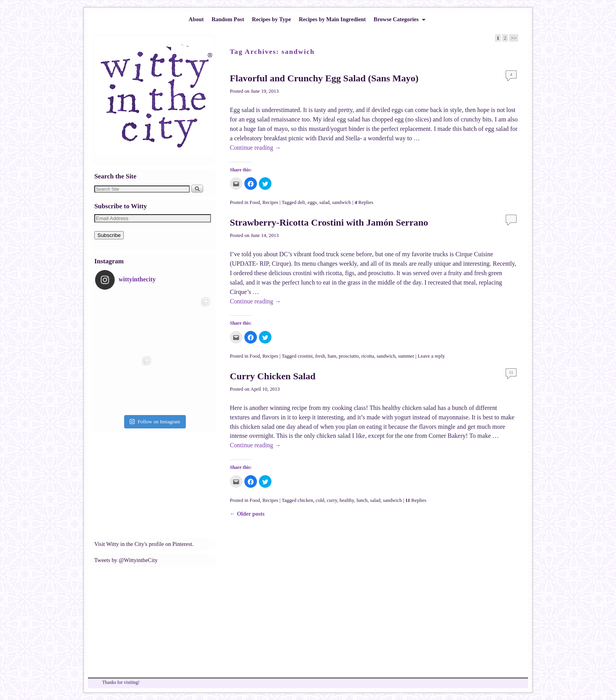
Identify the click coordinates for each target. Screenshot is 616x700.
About (196, 19)
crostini (305, 356)
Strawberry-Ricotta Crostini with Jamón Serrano (329, 222)
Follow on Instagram (155, 422)
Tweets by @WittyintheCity (126, 560)
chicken (306, 500)
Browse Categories (398, 21)
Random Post (228, 19)
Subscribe (109, 235)
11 (511, 372)
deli (302, 202)
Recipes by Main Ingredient (332, 19)
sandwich (341, 202)
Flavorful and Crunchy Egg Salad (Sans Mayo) (324, 78)
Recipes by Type (271, 19)
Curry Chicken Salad (273, 376)
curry (332, 500)
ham (332, 356)
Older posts (247, 514)
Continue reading (255, 148)
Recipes (270, 202)
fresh (320, 356)
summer (406, 356)
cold (320, 500)
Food (255, 202)
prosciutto (349, 356)
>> (514, 38)
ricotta (368, 356)
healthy (347, 500)
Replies (364, 202)
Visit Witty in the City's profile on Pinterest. (144, 544)
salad (324, 202)
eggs (312, 202)
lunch (362, 500)
